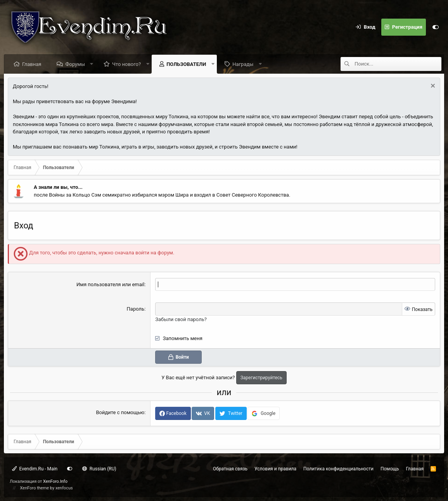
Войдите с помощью (120, 412)
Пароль (136, 309)
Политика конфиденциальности (338, 469)
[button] (92, 64)
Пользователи (186, 64)
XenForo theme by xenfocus (47, 488)
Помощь (390, 469)
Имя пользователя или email (110, 284)
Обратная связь (230, 469)
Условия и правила (275, 469)
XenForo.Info (55, 481)
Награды (243, 64)
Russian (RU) (99, 469)
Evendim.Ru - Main (35, 469)
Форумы (75, 64)
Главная (32, 64)
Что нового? (126, 64)
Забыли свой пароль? (181, 319)
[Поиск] (398, 64)
